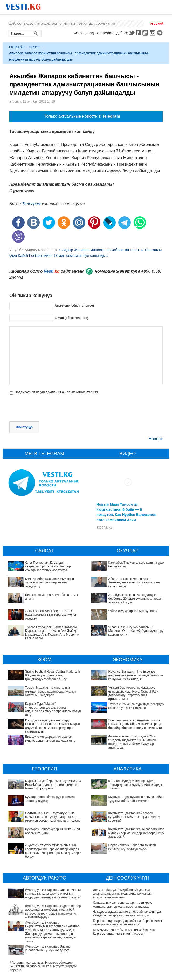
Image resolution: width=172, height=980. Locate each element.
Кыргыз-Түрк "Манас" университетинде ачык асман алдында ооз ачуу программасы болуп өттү (53, 709)
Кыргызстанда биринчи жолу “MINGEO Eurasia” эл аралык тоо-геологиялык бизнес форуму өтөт (53, 785)
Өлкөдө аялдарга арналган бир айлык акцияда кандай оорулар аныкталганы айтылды (127, 914)
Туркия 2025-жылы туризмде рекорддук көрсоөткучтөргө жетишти (137, 706)
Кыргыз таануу (75, 24)
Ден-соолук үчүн (102, 24)
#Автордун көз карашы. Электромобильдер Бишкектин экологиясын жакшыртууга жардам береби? (43, 945)
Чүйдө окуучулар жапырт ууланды (133, 611)
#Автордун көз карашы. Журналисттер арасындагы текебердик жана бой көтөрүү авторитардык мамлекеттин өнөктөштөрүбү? (42, 906)
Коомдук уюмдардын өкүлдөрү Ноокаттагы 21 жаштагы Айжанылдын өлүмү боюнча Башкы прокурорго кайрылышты (53, 726)
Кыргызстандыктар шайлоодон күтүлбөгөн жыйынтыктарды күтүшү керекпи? (124, 801)
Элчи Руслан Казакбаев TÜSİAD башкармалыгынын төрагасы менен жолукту (51, 615)
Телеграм (31, 204)
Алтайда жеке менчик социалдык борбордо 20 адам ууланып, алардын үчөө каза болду (136, 599)
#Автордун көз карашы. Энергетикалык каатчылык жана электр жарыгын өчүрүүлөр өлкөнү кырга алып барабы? (42, 894)
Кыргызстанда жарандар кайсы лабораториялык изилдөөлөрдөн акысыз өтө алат (128, 923)
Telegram (161, 33)
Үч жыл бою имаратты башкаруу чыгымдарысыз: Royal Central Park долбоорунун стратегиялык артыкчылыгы (133, 693)
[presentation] (49, 409)
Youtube (146, 33)
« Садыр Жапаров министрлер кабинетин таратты (101, 250)
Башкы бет (17, 47)
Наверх (156, 439)
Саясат (35, 47)
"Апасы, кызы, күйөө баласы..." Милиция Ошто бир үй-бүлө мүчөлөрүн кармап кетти (137, 631)
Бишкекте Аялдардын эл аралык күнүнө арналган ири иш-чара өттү (50, 739)
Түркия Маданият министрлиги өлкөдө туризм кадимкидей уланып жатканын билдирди (51, 691)
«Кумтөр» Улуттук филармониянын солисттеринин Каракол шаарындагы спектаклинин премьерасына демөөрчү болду (54, 851)
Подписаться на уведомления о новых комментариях (56, 392)
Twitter (132, 33)
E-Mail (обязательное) (71, 318)
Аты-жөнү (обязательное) (74, 306)
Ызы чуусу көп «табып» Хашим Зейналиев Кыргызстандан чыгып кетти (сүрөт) (124, 932)
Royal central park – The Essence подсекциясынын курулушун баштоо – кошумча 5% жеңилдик (136, 675)
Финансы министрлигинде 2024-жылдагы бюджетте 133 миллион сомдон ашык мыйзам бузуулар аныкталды (132, 742)
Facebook (139, 33)
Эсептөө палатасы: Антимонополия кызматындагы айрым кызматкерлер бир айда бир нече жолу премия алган (136, 724)
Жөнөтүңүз (24, 427)
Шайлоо (15, 24)
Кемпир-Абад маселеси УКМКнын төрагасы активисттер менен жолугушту (50, 583)
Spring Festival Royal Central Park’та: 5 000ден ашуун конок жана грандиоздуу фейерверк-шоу (53, 675)
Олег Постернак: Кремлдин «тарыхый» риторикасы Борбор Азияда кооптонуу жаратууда (48, 566)
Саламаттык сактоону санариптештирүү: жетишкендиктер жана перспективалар (122, 904)
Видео (29, 24)
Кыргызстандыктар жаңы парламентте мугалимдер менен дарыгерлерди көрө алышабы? (121, 812)
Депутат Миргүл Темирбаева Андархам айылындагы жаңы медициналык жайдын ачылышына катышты (123, 894)
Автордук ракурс (49, 24)
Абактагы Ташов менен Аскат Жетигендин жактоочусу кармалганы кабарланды (135, 583)
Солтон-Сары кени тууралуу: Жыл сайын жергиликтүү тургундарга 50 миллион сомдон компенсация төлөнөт (54, 817)
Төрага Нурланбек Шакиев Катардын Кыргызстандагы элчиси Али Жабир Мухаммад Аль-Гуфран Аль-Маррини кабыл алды (52, 633)
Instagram (153, 33)
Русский (157, 24)
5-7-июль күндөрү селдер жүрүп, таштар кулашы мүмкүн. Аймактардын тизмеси (128, 783)
